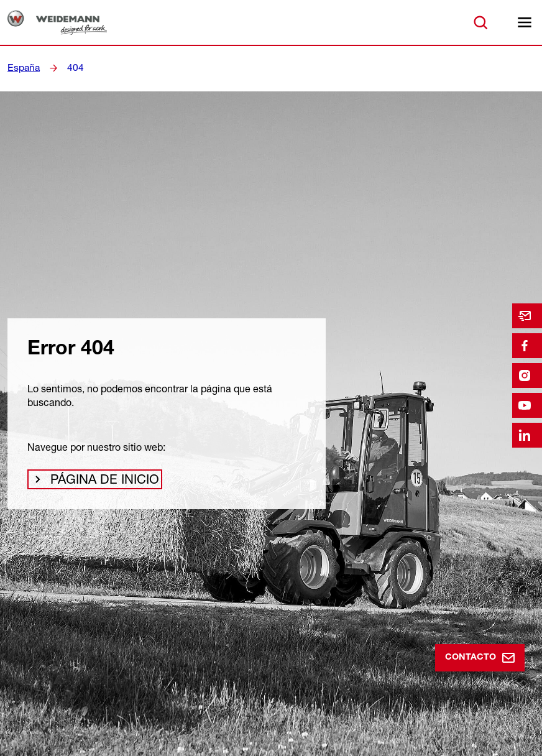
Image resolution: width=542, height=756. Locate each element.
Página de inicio (95, 482)
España (22, 68)
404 (72, 68)
